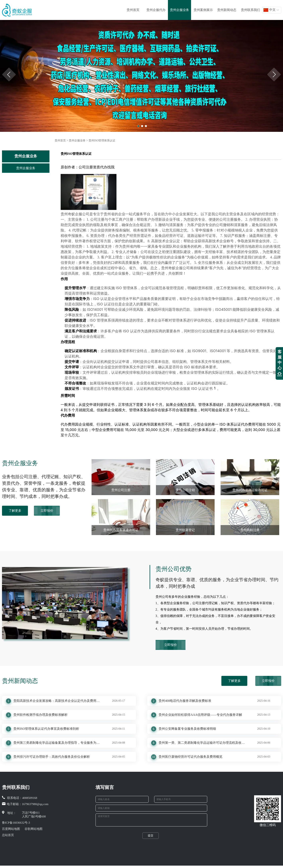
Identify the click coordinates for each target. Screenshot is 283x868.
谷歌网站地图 (34, 829)
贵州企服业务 (179, 10)
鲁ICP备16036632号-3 (16, 823)
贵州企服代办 (156, 10)
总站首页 (8, 835)
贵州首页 (133, 10)
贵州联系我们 (250, 10)
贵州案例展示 (203, 10)
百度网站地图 (11, 829)
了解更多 (15, 511)
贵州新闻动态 (227, 10)
